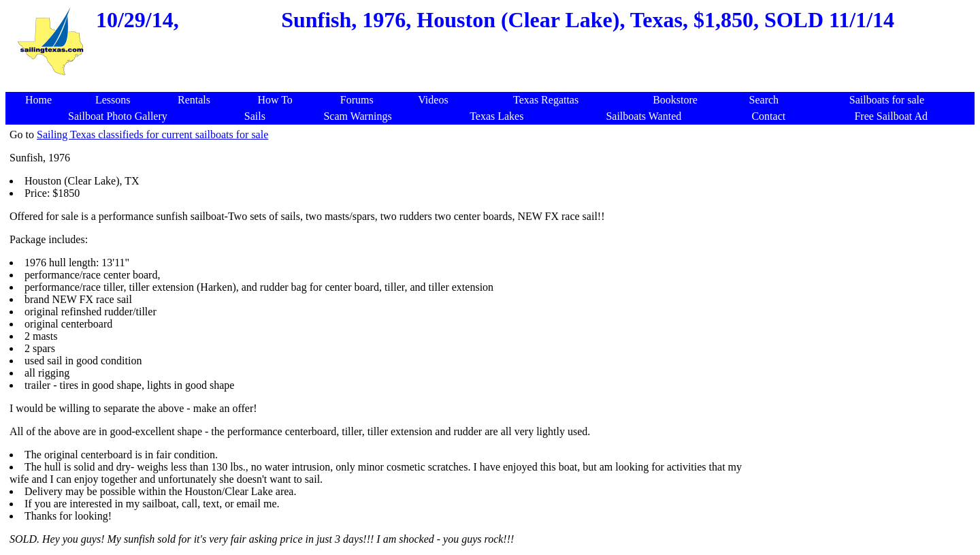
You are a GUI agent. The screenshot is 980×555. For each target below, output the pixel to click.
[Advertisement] (493, 85)
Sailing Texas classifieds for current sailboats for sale (152, 134)
